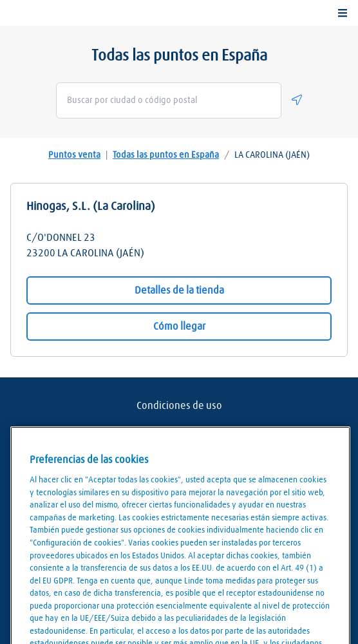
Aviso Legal (179, 431)
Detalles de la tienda (179, 290)
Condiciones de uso (179, 406)
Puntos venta (74, 155)
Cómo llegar (179, 327)
